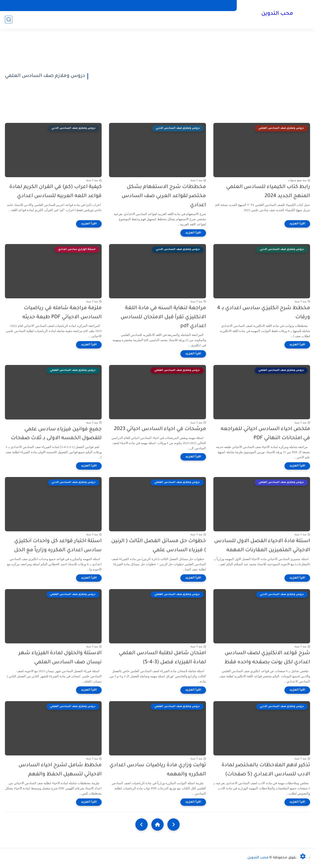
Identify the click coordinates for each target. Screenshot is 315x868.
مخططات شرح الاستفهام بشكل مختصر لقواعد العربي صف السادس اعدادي (164, 196)
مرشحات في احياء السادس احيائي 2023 (160, 429)
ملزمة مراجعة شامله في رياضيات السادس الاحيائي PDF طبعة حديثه (62, 313)
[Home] (157, 825)
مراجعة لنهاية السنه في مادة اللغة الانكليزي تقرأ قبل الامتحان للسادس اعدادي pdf (163, 317)
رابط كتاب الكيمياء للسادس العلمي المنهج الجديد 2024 (268, 192)
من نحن (146, 5)
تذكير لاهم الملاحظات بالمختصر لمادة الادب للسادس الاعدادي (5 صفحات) (266, 770)
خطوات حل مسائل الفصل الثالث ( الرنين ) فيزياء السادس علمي (159, 546)
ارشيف (226, 5)
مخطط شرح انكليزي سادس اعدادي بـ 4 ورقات (264, 313)
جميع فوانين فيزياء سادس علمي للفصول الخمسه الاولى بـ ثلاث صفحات (56, 434)
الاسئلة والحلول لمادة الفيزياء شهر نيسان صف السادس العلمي (60, 658)
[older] (173, 825)
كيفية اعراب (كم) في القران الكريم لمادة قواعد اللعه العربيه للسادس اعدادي (55, 192)
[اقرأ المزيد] (297, 224)
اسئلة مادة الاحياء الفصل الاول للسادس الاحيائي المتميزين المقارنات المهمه (262, 546)
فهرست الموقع (203, 5)
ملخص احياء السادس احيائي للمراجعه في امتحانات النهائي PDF (265, 434)
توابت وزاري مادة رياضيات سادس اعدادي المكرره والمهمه (158, 770)
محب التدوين (277, 14)
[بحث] (9, 20)
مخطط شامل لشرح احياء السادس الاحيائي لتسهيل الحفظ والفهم (60, 770)
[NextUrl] (142, 825)
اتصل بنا (128, 5)
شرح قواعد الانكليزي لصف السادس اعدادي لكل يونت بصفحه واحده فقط (267, 658)
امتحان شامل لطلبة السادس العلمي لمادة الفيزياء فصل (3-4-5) (162, 658)
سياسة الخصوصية (171, 5)
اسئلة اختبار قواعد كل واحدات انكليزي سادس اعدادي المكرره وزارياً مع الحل (58, 546)
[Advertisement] (201, 76)
